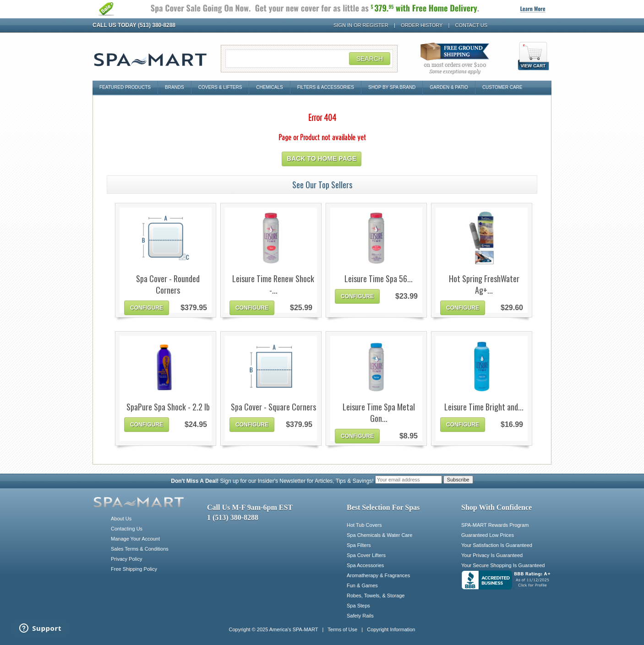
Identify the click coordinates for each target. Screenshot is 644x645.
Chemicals (269, 87)
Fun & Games (362, 585)
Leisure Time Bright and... (484, 407)
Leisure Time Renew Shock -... (273, 284)
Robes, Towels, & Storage (376, 596)
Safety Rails (360, 616)
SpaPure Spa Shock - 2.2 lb (168, 407)
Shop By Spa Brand (392, 87)
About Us (121, 519)
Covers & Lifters (220, 87)
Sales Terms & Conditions (140, 549)
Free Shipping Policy (134, 569)
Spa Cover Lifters (366, 555)
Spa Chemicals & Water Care (379, 535)
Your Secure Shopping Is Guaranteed (503, 565)
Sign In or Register (361, 25)
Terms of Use (342, 629)
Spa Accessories (365, 565)
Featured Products (125, 87)
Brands (175, 87)
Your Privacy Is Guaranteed (492, 555)
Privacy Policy (126, 559)
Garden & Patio (449, 87)
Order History (422, 25)
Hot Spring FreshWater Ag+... (484, 284)
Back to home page (322, 159)
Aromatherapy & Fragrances (378, 575)
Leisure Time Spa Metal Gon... (379, 413)
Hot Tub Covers (364, 525)
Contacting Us (127, 529)
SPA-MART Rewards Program (495, 525)
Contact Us (472, 25)
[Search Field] (309, 59)
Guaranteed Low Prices (488, 535)
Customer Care (502, 87)
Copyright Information (391, 629)
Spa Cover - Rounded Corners (168, 284)
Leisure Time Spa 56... (379, 279)
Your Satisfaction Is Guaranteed (497, 545)
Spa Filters (359, 545)
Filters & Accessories (326, 87)
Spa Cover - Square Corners (273, 407)
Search (370, 59)
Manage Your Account (135, 539)
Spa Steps (358, 606)
